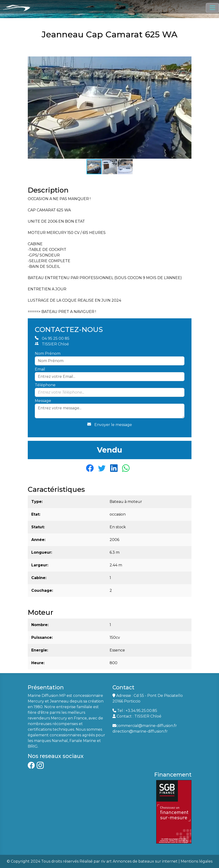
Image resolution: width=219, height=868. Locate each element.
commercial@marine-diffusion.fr (147, 726)
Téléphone (45, 385)
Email (40, 369)
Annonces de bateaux (133, 861)
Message (43, 401)
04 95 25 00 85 (52, 338)
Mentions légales (197, 861)
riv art (106, 861)
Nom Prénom (48, 353)
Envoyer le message (110, 425)
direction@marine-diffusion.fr (140, 731)
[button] (187, 61)
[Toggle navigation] (212, 8)
